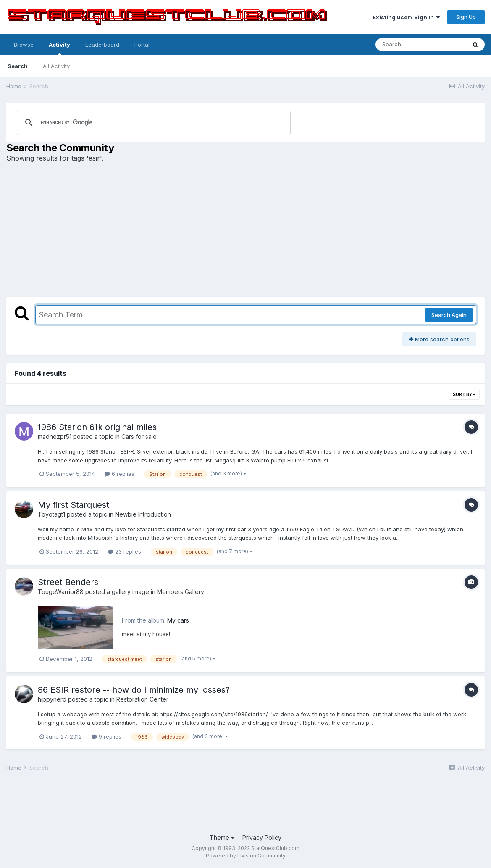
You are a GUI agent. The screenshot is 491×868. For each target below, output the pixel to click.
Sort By (464, 394)
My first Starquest (74, 505)
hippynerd (52, 699)
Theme (222, 838)
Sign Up (466, 17)
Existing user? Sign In (406, 17)
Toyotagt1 (51, 514)
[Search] (421, 45)
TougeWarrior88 (61, 592)
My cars (178, 620)
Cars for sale (139, 437)
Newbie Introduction (143, 514)
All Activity (56, 66)
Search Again (449, 315)
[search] (114, 123)
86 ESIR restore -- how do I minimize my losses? (134, 690)
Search (18, 66)
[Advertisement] (246, 230)
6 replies (119, 474)
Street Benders (68, 582)
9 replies (106, 736)
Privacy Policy (262, 838)
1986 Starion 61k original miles (97, 427)
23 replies (125, 551)
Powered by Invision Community (246, 856)
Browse (24, 45)
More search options (439, 339)
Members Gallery (181, 592)
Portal (142, 45)
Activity (59, 48)
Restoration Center (142, 699)
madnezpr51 (55, 437)
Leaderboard (102, 45)
